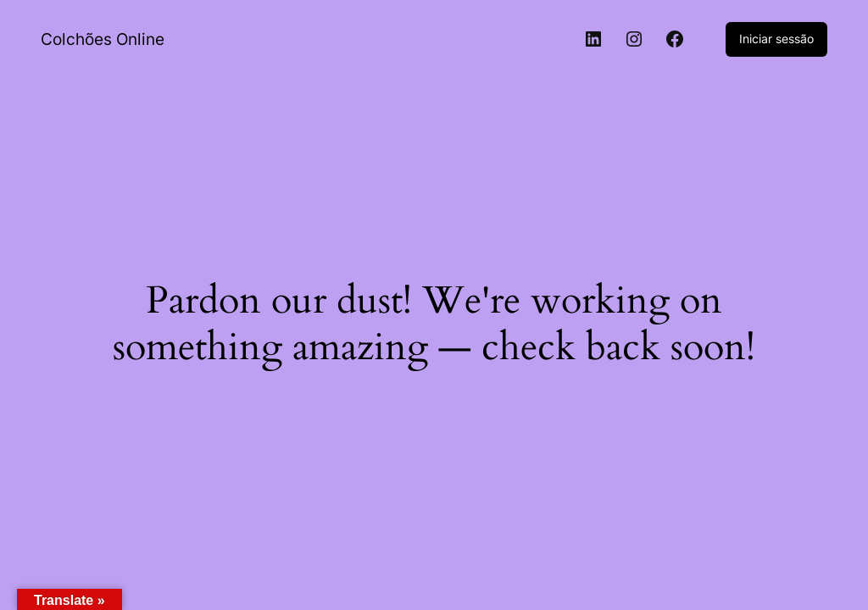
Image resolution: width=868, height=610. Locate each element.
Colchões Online (103, 39)
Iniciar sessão (776, 39)
